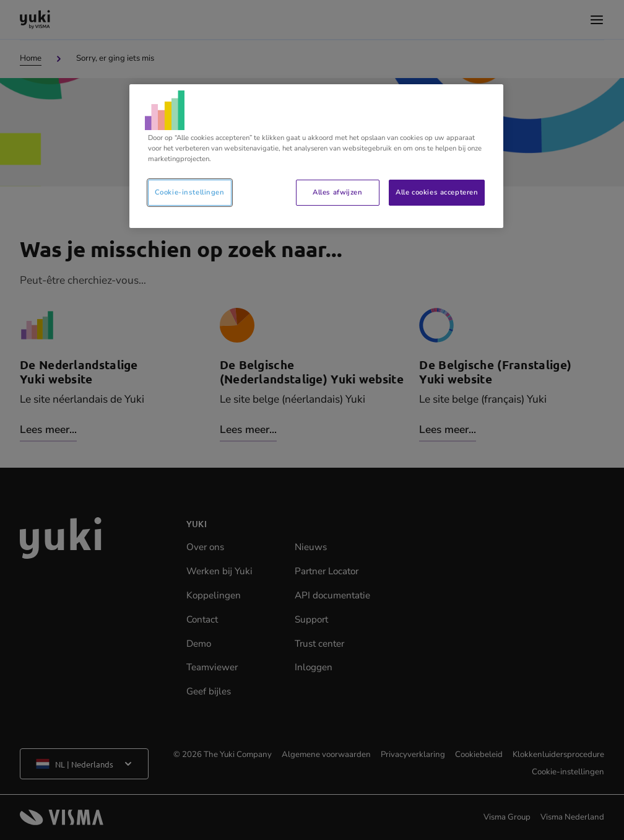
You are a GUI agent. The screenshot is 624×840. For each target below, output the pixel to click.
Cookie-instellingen (190, 192)
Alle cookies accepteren (437, 192)
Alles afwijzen (337, 192)
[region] (317, 156)
